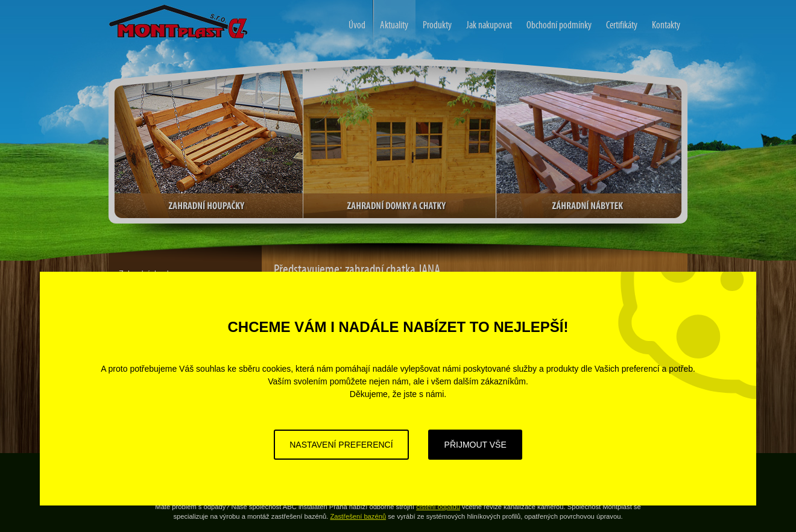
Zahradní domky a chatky (400, 142)
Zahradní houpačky (209, 142)
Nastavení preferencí (341, 445)
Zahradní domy (132, 8)
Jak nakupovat (489, 25)
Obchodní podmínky (559, 25)
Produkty (437, 25)
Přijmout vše (475, 445)
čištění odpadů (438, 507)
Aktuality (390, 24)
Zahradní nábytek (589, 142)
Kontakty (666, 25)
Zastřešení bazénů (358, 516)
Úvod (357, 25)
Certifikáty (622, 25)
